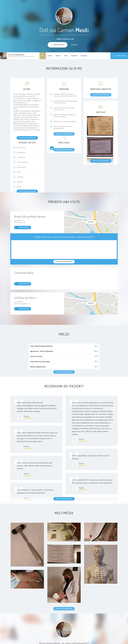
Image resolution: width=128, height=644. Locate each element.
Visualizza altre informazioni (27, 138)
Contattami (74, 45)
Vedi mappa (91, 222)
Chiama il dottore (23, 228)
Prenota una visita (119, 56)
